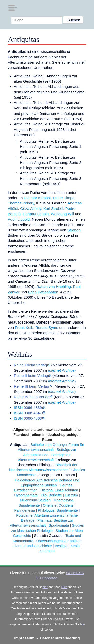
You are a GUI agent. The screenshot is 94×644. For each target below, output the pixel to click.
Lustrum (71, 495)
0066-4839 (33, 408)
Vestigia (61, 546)
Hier (64, 587)
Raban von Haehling (54, 287)
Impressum (24, 638)
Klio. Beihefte (51, 495)
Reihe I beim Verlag (30, 365)
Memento (61, 365)
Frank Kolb (24, 327)
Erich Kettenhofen (43, 292)
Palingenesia (25, 510)
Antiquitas (19, 445)
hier (45, 587)
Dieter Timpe (64, 198)
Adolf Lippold (19, 219)
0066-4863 (33, 418)
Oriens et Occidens (58, 505)
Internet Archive (61, 370)
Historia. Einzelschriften (59, 490)
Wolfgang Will (63, 214)
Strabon (74, 230)
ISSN (18, 408)
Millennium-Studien (35, 500)
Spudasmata (59, 525)
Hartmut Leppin (36, 214)
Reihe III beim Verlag (31, 386)
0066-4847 (33, 413)
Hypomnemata (26, 495)
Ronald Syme (47, 327)
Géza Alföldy (31, 209)
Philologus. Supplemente (58, 510)
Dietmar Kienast (37, 198)
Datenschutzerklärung (60, 638)
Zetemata (47, 551)
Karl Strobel (53, 209)
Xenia (75, 546)
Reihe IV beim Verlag (32, 397)
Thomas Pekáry (21, 203)
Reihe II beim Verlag (31, 375)
